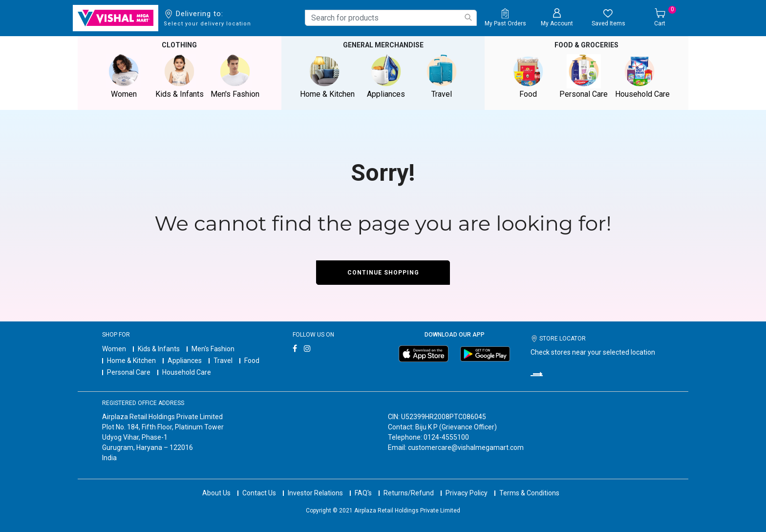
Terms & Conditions (529, 493)
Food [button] (528, 76)
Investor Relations (315, 493)
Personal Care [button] (584, 76)
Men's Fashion (213, 349)
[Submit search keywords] (468, 17)
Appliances (185, 361)
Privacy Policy (467, 493)
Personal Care (129, 372)
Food (252, 361)
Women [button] (124, 76)
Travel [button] (442, 76)
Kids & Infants (159, 349)
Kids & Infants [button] (179, 76)
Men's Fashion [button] (235, 76)
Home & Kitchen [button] (327, 76)
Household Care (187, 372)
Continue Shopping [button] (383, 273)
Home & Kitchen (131, 361)
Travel (223, 361)
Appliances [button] (386, 76)
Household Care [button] (642, 76)
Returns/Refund (409, 493)
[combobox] (391, 18)
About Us (216, 493)
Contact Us (259, 493)
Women (114, 349)
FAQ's (363, 493)
